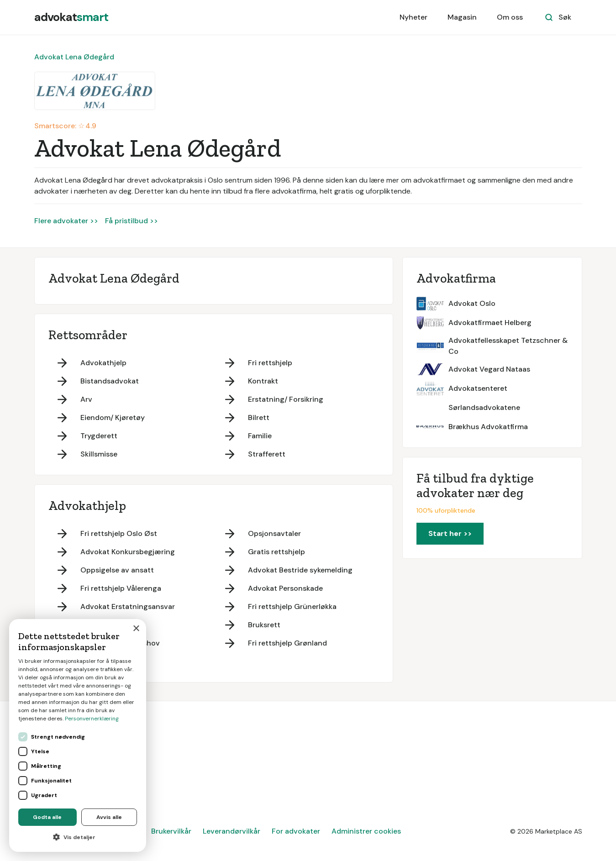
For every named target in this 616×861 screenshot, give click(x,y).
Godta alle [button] (47, 817)
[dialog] (78, 735)
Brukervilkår (171, 831)
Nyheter (413, 17)
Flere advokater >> (66, 221)
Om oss (510, 17)
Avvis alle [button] (109, 817)
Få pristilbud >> (132, 221)
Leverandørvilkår (232, 831)
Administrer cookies (366, 831)
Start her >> (450, 533)
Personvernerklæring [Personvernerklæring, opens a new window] (92, 719)
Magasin (462, 17)
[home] (71, 17)
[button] (78, 837)
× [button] (136, 629)
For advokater (296, 831)
